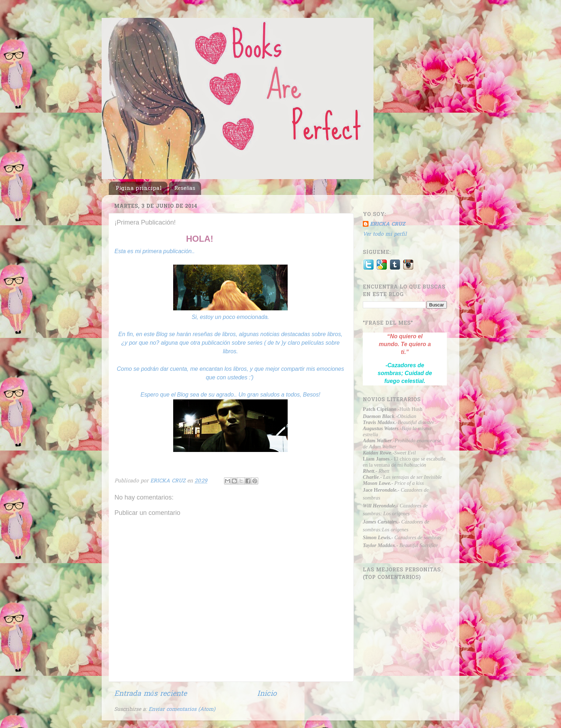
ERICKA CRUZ (387, 225)
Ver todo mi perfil (385, 234)
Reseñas (185, 188)
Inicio (267, 694)
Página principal (139, 188)
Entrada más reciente (150, 694)
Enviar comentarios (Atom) (182, 710)
